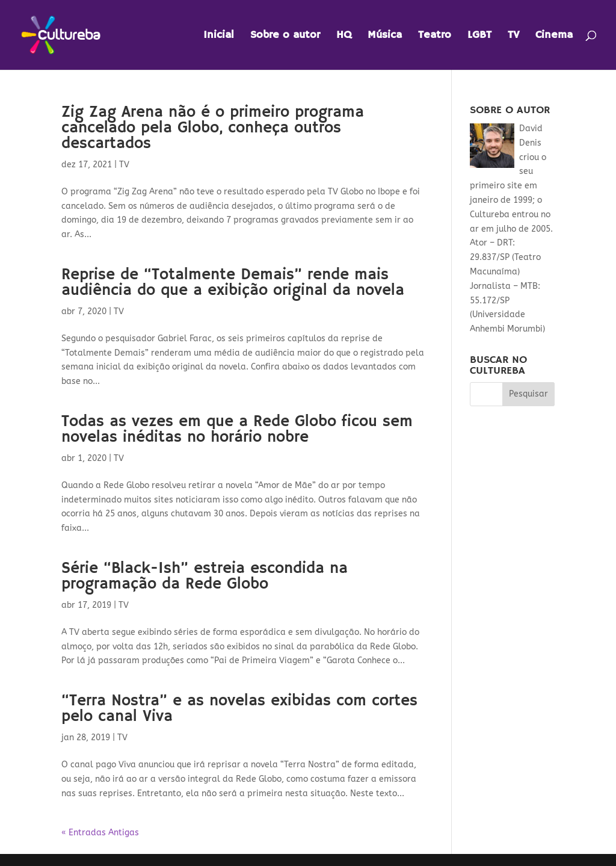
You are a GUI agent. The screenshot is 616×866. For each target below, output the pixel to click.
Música (385, 36)
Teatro (435, 36)
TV (513, 36)
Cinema (554, 36)
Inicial (219, 36)
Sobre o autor (285, 36)
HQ (344, 36)
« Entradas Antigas (100, 833)
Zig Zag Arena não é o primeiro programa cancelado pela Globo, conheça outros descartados (213, 128)
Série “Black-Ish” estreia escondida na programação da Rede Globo (205, 577)
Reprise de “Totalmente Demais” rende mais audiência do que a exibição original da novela (233, 283)
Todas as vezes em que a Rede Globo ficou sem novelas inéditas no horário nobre (237, 430)
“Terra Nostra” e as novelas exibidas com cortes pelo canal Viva (239, 709)
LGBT (479, 36)
